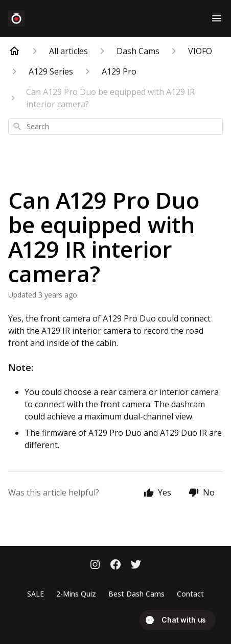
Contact (190, 594)
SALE (36, 594)
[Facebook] (115, 565)
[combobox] (115, 127)
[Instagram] (95, 565)
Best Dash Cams (136, 594)
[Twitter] (136, 565)
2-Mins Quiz (76, 594)
